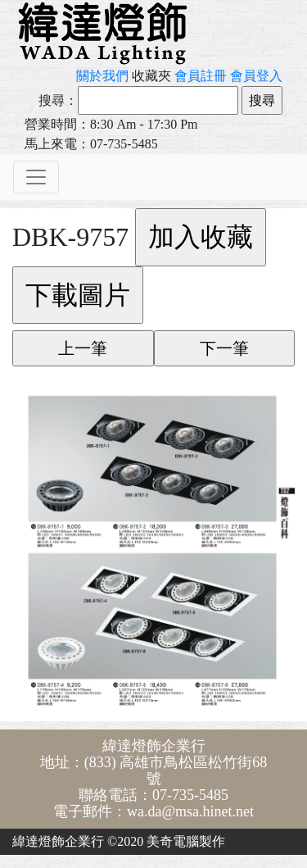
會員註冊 (201, 76)
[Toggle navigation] (36, 177)
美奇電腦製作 (186, 841)
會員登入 (256, 76)
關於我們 (102, 76)
